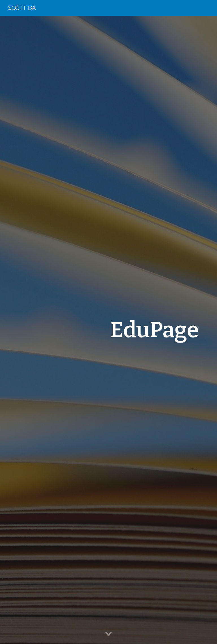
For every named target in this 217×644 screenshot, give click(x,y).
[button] (108, 634)
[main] (124, 330)
